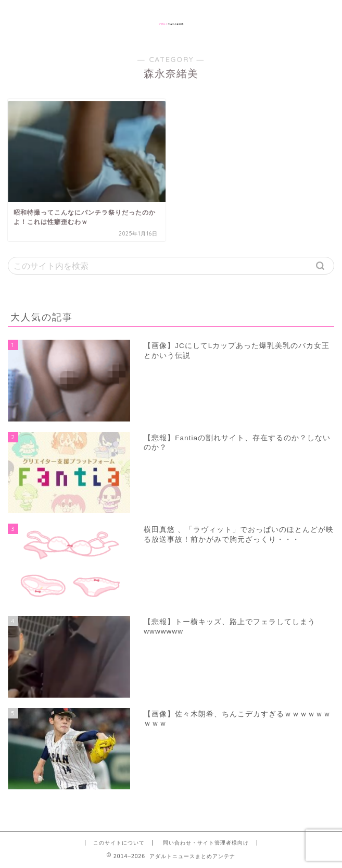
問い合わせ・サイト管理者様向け (206, 843)
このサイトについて (119, 843)
